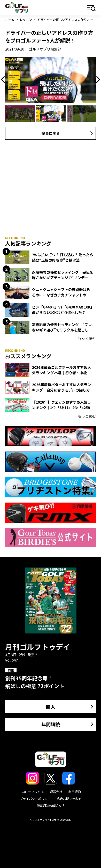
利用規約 (75, 792)
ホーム (10, 19)
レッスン (26, 19)
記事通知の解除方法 (51, 806)
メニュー (91, 8)
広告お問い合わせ (69, 799)
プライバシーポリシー (35, 799)
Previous (4, 80)
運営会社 (56, 792)
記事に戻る (51, 133)
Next (97, 80)
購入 (51, 707)
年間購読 (51, 724)
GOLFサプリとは (32, 792)
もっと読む (87, 338)
